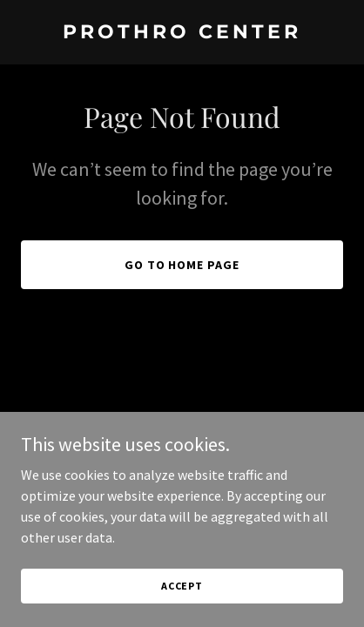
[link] (182, 33)
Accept (182, 586)
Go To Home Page (182, 265)
